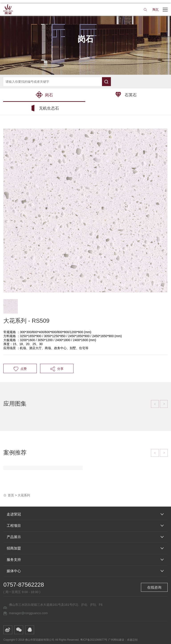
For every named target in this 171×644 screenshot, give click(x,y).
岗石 (44, 95)
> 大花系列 (22, 495)
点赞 (20, 369)
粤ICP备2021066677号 (94, 640)
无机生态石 (44, 108)
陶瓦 (156, 10)
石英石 (126, 95)
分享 (57, 369)
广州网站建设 (116, 640)
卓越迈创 (132, 640)
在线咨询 (154, 587)
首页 (11, 495)
